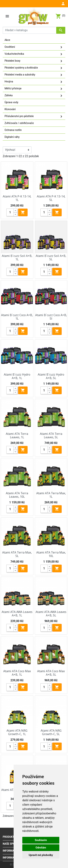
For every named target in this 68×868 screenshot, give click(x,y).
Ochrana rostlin (13, 130)
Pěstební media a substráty (34, 75)
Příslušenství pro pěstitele (34, 116)
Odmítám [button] (41, 848)
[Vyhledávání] (34, 30)
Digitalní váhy (12, 137)
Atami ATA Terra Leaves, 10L (17, 495)
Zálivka (34, 96)
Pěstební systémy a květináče (34, 68)
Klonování (10, 109)
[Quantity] (10, 212)
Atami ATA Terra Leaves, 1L (17, 435)
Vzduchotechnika (34, 54)
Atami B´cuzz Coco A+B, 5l (51, 317)
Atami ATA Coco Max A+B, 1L (17, 673)
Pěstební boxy (34, 61)
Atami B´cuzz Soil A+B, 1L (17, 258)
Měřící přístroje (34, 89)
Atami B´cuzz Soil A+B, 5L (51, 258)
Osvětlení (34, 47)
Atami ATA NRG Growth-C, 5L (51, 732)
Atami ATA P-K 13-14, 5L (51, 198)
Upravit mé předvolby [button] (41, 855)
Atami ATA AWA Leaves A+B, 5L (51, 614)
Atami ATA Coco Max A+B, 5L (51, 673)
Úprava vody (11, 102)
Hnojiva (34, 82)
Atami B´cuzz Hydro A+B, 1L (17, 376)
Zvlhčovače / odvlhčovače (19, 123)
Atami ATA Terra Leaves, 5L (51, 435)
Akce (7, 40)
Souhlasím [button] (41, 840)
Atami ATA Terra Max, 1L (51, 495)
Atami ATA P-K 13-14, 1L (17, 198)
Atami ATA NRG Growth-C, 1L (17, 732)
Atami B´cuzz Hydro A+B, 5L (51, 376)
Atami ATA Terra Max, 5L (17, 554)
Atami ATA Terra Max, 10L (51, 554)
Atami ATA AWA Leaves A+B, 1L (17, 614)
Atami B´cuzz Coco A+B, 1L (17, 317)
